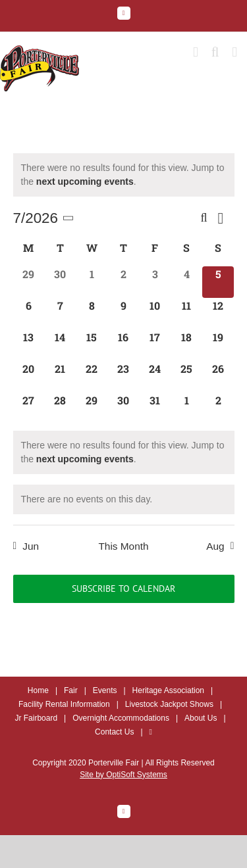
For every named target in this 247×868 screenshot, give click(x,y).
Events (105, 690)
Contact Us (114, 732)
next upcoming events (85, 181)
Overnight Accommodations (121, 718)
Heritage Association (168, 690)
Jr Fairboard (36, 718)
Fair (71, 690)
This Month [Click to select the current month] (123, 546)
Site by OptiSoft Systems (123, 775)
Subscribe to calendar (123, 589)
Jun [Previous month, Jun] (31, 546)
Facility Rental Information (64, 704)
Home (38, 690)
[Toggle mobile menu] (234, 52)
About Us (201, 718)
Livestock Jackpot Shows (169, 704)
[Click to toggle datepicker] (46, 218)
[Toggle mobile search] (215, 52)
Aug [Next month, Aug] (215, 546)
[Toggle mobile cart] (196, 52)
